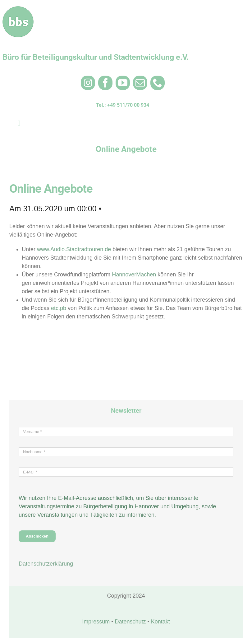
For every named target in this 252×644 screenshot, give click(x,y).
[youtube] (123, 83)
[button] (14, 630)
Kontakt (160, 622)
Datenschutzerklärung (46, 564)
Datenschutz (130, 622)
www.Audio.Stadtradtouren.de (74, 249)
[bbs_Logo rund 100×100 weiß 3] (18, 9)
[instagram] (88, 83)
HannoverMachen (135, 275)
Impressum (96, 622)
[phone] (158, 83)
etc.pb (59, 308)
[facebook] (105, 83)
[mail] (140, 83)
